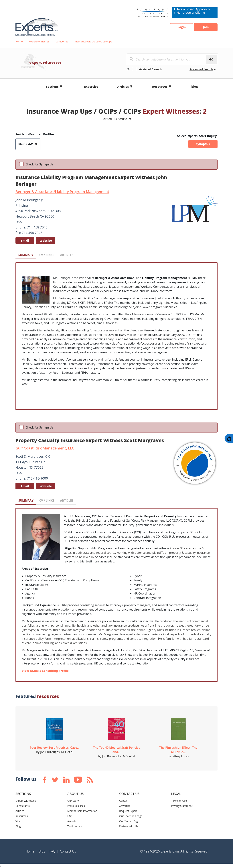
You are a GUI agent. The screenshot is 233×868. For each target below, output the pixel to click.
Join (206, 27)
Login (181, 27)
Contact (124, 801)
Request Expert (128, 811)
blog (195, 87)
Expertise (91, 87)
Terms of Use (179, 801)
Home (19, 41)
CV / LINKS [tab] (47, 255)
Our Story (73, 801)
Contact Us (68, 851)
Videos (19, 821)
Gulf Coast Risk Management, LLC (45, 448)
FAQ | (54, 851)
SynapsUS (203, 144)
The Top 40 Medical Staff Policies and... (116, 750)
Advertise (125, 806)
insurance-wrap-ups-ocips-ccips (93, 41)
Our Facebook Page (131, 816)
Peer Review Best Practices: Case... (55, 748)
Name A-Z (26, 144)
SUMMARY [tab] (26, 255)
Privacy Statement (182, 806)
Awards (72, 821)
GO (211, 59)
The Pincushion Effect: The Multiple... (178, 750)
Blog (18, 826)
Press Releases (76, 806)
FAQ (70, 816)
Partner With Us (129, 826)
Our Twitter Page (129, 821)
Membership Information (82, 811)
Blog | (43, 851)
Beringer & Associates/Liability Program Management (62, 192)
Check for (39, 164)
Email (25, 241)
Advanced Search (201, 69)
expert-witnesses (39, 41)
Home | (31, 851)
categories (62, 41)
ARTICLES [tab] (67, 255)
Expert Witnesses (26, 801)
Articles (123, 87)
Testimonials (75, 826)
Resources (160, 87)
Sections (52, 87)
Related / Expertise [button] (115, 119)
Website (46, 241)
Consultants (23, 806)
